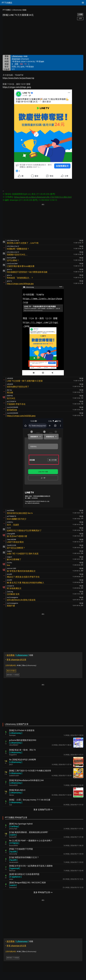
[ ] (16, 733)
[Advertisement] (43, 37)
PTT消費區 (7, 10)
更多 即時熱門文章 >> (43, 892)
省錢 (19, 655)
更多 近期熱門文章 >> (43, 810)
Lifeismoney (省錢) (19, 10)
